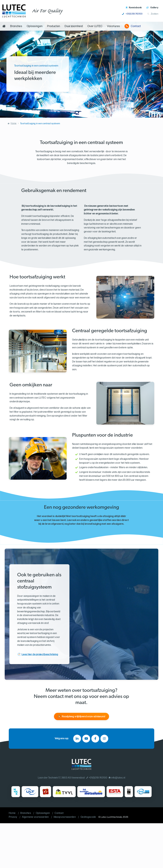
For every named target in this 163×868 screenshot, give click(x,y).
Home (14, 123)
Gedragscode (88, 817)
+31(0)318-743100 (132, 14)
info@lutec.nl (117, 778)
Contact (133, 26)
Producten (53, 26)
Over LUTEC (95, 26)
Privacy (13, 817)
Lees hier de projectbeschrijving (40, 654)
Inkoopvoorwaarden (65, 817)
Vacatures (113, 26)
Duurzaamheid (74, 26)
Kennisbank (134, 8)
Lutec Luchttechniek (111, 817)
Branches (16, 26)
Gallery (152, 8)
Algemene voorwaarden (35, 817)
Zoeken (153, 14)
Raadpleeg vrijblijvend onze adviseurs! (83, 717)
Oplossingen (35, 26)
